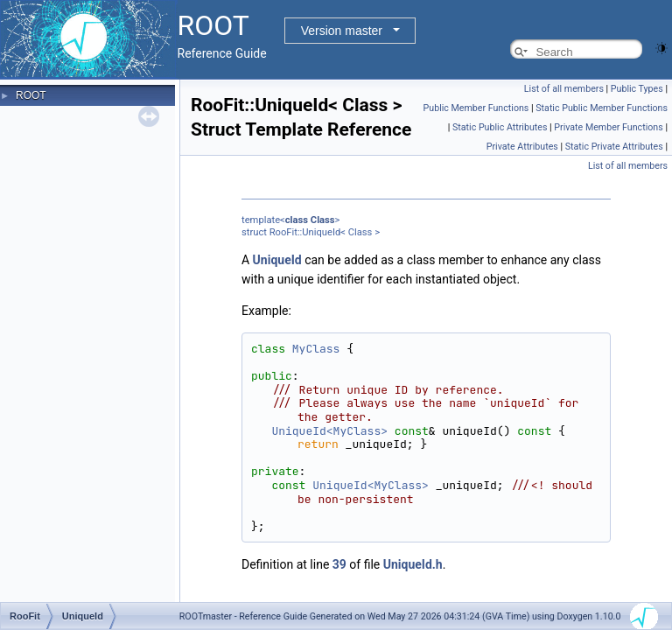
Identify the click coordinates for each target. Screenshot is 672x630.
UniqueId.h (413, 564)
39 (339, 564)
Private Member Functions (608, 127)
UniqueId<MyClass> (329, 431)
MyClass (316, 349)
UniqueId (277, 260)
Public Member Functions (476, 108)
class (297, 220)
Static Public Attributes (500, 127)
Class (323, 220)
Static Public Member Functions (602, 108)
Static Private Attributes (614, 147)
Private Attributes (522, 147)
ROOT (31, 95)
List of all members (564, 89)
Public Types (637, 89)
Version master (342, 31)
